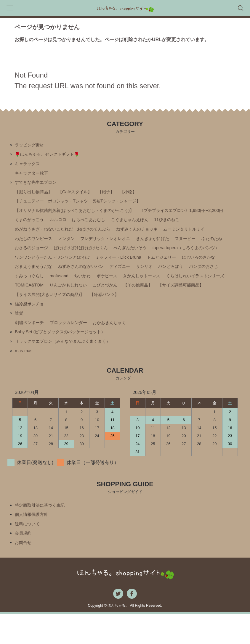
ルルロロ (164, 226)
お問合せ (24, 572)
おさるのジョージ (199, 256)
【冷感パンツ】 (174, 317)
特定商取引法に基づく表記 (43, 532)
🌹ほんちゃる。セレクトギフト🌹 (52, 156)
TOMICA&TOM (103, 306)
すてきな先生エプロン (39, 186)
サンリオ (160, 286)
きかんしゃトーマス (156, 296)
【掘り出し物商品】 (36, 196)
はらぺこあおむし (198, 226)
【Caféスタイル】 (83, 196)
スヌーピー (133, 256)
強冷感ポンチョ (31, 327)
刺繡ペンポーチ (31, 347)
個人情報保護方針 (34, 542)
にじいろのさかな (221, 276)
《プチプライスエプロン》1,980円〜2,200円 (62, 226)
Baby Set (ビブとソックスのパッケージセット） (66, 357)
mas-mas (25, 377)
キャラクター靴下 (34, 176)
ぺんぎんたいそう (101, 266)
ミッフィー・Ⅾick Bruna (132, 276)
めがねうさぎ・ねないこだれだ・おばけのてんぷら (153, 236)
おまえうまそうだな (36, 286)
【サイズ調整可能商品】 (41, 317)
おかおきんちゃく (121, 347)
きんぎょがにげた (97, 256)
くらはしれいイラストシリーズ (48, 306)
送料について (29, 552)
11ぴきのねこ (78, 236)
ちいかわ (90, 296)
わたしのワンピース (142, 246)
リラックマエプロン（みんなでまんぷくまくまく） (69, 367)
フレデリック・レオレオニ (43, 256)
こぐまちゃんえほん (36, 236)
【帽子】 (117, 196)
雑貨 (20, 337)
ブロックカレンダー (75, 347)
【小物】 (142, 196)
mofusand (64, 296)
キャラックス (29, 166)
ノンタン (179, 246)
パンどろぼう (190, 286)
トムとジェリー (180, 276)
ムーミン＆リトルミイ (92, 246)
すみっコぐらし (31, 296)
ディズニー (133, 286)
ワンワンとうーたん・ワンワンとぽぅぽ (57, 276)
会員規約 (24, 562)
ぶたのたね (163, 256)
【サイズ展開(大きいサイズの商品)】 (112, 317)
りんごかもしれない (146, 306)
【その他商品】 (224, 306)
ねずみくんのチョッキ (39, 246)
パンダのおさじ (226, 286)
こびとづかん (187, 306)
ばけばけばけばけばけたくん (46, 266)
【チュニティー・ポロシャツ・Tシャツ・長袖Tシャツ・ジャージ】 (86, 206)
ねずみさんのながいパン (89, 286)
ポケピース (117, 296)
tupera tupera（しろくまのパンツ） (164, 266)
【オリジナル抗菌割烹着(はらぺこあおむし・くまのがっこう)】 (83, 216)
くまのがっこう (132, 226)
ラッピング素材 (31, 145)
